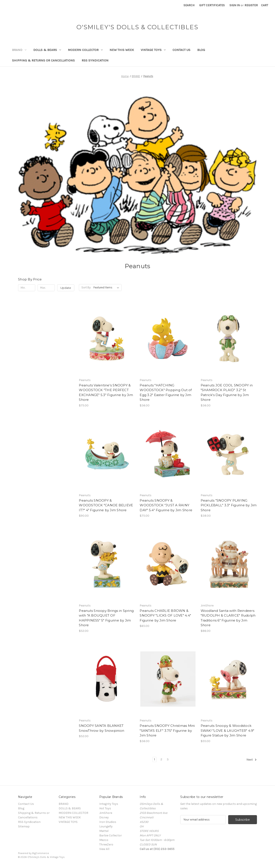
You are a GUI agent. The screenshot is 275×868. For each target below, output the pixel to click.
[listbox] (107, 288)
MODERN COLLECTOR (85, 50)
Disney (104, 817)
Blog (201, 50)
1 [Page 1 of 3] (154, 759)
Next (252, 760)
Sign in (235, 5)
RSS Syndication (95, 60)
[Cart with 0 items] (265, 5)
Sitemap (24, 826)
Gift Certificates (212, 5)
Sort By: (86, 287)
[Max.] (46, 288)
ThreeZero (106, 844)
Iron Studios (108, 822)
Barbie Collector (111, 835)
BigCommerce (41, 853)
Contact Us (181, 50)
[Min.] (27, 288)
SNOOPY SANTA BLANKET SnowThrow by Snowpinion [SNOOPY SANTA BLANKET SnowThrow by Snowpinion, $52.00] (102, 728)
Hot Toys (105, 808)
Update (66, 288)
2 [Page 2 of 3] (161, 759)
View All (104, 849)
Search (189, 5)
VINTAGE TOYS (153, 50)
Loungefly (106, 826)
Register (251, 5)
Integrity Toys (109, 804)
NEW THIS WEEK (122, 50)
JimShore (106, 813)
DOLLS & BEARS (47, 50)
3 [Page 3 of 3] (168, 759)
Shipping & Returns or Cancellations (43, 60)
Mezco (104, 840)
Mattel (104, 831)
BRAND (19, 50)
